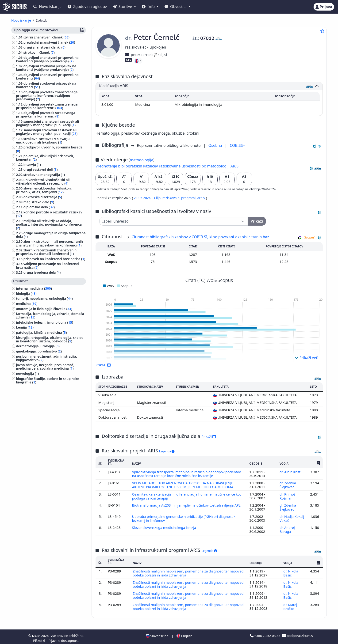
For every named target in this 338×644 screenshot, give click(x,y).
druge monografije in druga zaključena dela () (51, 235)
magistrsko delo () (39, 202)
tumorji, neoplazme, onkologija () (44, 298)
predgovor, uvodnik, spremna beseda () (49, 149)
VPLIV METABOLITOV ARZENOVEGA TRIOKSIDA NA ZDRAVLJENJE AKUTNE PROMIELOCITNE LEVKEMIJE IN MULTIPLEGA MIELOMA (184, 485)
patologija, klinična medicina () (41, 332)
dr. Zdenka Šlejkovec (288, 485)
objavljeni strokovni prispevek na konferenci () (46, 85)
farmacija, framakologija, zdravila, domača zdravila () (50, 315)
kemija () (25, 327)
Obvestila (176, 7)
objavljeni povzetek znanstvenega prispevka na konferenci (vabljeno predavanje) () (47, 96)
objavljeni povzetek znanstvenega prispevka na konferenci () (47, 106)
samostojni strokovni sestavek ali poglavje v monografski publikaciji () (47, 132)
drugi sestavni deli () (41, 169)
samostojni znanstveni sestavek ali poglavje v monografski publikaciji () (47, 123)
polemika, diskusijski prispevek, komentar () (45, 158)
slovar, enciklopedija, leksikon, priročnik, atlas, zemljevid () (44, 190)
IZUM (36, 633)
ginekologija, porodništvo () (39, 351)
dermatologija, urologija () (38, 346)
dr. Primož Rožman (287, 495)
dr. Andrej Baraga (287, 528)
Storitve (123, 7)
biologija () (26, 294)
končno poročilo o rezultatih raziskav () (49, 214)
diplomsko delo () (39, 207)
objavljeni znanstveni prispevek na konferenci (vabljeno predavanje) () (47, 59)
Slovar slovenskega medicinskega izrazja (165, 526)
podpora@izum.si (298, 633)
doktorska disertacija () (43, 197)
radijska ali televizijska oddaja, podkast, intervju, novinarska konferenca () (49, 224)
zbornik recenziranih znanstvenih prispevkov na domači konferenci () (46, 252)
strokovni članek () (39, 52)
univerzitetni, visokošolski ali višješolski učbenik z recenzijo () (43, 182)
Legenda (167, 451)
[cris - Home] (15, 7)
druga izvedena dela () (42, 272)
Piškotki (40, 638)
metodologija (142, 160)
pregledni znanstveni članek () (49, 42)
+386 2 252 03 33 (265, 633)
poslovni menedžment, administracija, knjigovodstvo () (46, 358)
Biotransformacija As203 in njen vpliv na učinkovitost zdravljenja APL (188, 504)
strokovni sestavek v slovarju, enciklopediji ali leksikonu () (43, 140)
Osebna (216, 145)
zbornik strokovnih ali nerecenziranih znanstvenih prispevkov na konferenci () (49, 243)
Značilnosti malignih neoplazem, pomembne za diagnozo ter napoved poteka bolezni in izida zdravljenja (182, 571)
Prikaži (103, 365)
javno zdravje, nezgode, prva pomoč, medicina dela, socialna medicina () (45, 367)
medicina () (27, 304)
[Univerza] (174, 221)
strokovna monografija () (44, 175)
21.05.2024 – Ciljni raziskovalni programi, (165, 198)
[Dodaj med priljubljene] (322, 31)
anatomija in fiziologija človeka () (44, 309)
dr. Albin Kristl (291, 472)
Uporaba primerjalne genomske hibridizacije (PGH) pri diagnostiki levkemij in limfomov (185, 517)
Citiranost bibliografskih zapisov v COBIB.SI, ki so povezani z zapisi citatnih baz (200, 237)
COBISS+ (237, 145)
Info (149, 7)
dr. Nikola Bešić (291, 571)
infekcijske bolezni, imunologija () (44, 322)
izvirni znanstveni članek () (46, 37)
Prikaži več (306, 358)
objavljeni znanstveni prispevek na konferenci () (47, 76)
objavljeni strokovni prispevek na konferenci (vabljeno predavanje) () (46, 68)
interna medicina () (34, 288)
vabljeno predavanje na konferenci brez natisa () (47, 265)
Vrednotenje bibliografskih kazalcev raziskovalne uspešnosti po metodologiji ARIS (167, 166)
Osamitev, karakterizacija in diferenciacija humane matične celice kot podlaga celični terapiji (188, 495)
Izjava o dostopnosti (64, 638)
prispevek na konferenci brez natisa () (54, 259)
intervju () (32, 165)
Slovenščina (157, 633)
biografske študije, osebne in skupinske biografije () (48, 380)
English (184, 633)
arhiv (202, 198)
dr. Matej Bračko (290, 604)
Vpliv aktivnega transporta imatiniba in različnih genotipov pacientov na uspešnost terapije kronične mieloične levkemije (188, 474)
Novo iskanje (47, 7)
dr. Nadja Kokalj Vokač (292, 517)
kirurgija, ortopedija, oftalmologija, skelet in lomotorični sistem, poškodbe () (49, 339)
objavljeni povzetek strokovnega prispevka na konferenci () (46, 114)
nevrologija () (27, 373)
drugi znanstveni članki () (44, 47)
